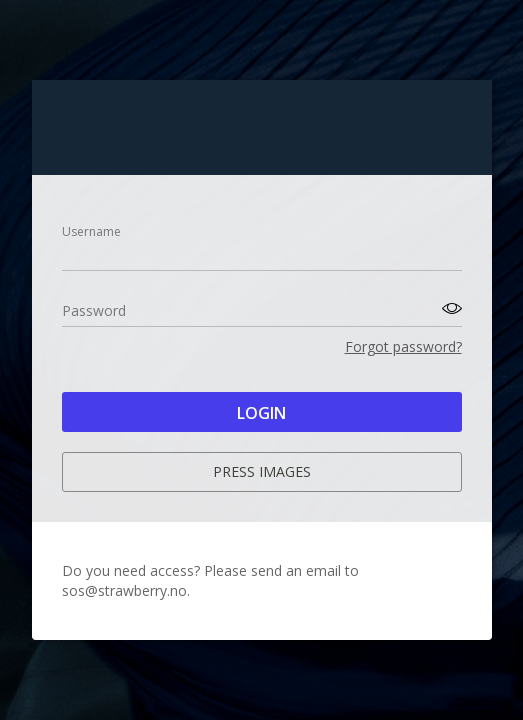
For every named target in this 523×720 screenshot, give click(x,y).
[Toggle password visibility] (449, 308)
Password (94, 310)
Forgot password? (403, 346)
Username (91, 231)
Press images (262, 471)
